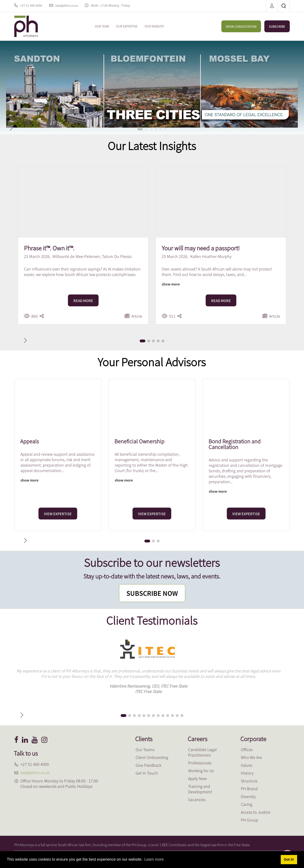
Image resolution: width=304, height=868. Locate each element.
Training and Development (200, 789)
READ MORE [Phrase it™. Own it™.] (83, 301)
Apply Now (197, 778)
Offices (247, 750)
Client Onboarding (152, 757)
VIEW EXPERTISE (58, 514)
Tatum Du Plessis (117, 256)
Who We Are (251, 757)
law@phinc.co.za (66, 5)
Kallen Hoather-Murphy (211, 256)
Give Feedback (148, 765)
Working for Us (201, 771)
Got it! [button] (289, 859)
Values (247, 765)
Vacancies (197, 800)
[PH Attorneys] (26, 26)
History (247, 773)
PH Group (249, 820)
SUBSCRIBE (277, 27)
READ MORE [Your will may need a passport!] (221, 301)
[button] (140, 129)
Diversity (248, 797)
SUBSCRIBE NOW (152, 593)
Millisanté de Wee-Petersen (76, 256)
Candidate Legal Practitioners (202, 752)
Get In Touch (147, 773)
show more (171, 284)
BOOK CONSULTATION (241, 27)
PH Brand (249, 789)
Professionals (200, 763)
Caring (247, 804)
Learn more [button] (154, 859)
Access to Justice (256, 812)
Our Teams (145, 750)
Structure (249, 781)
